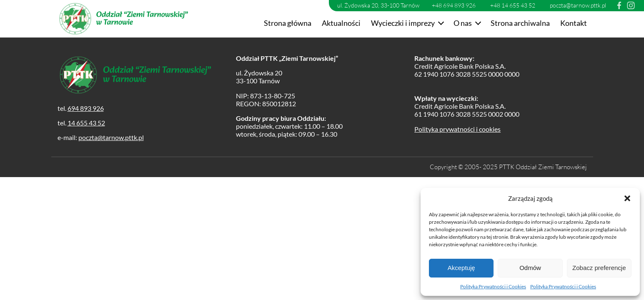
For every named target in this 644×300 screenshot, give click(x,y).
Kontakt (574, 23)
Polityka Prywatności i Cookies (493, 286)
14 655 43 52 (86, 123)
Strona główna (288, 23)
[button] (627, 198)
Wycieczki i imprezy (403, 23)
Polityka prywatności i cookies (457, 129)
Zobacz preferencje (599, 268)
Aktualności (341, 23)
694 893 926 (86, 108)
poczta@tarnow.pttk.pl (578, 5)
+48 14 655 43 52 (513, 5)
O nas (463, 23)
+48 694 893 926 (454, 5)
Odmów (530, 268)
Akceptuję (461, 268)
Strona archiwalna (520, 23)
